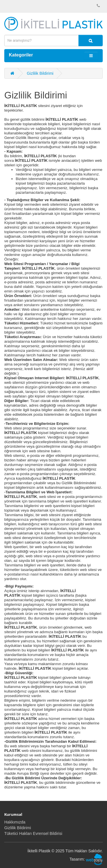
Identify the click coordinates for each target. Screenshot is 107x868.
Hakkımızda (15, 822)
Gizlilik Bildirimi (40, 73)
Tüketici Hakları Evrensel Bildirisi (33, 833)
